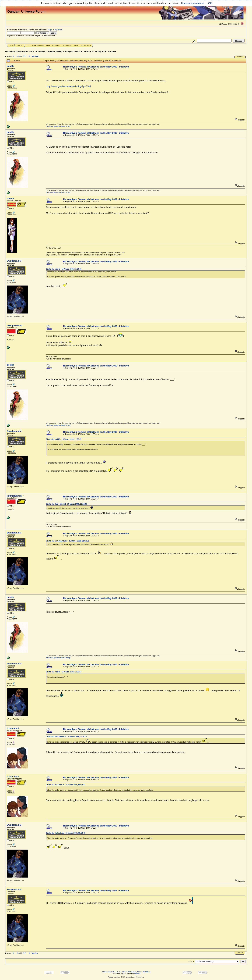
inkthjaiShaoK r (15, 325)
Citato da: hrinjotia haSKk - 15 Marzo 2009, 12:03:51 (67, 541)
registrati (59, 30)
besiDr (10, 66)
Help (48, 45)
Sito (12, 45)
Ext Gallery (67, 45)
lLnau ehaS (13, 728)
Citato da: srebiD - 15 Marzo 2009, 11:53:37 (64, 439)
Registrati (86, 45)
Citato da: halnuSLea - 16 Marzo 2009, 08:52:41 (66, 833)
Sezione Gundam (38, 51)
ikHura (10, 199)
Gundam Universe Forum (17, 51)
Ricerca (56, 45)
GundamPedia (38, 45)
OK (210, 3)
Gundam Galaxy (55, 51)
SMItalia (137, 974)
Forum (20, 45)
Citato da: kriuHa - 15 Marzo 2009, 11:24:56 (64, 269)
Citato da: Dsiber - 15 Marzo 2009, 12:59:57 (64, 672)
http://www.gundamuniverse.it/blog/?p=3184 (69, 86)
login (50, 30)
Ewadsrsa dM (14, 261)
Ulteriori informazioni (192, 3)
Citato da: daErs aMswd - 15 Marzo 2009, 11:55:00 (67, 504)
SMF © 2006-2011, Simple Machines (136, 972)
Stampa (240, 57)
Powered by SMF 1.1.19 (111, 972)
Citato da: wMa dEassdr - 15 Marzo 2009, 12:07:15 (67, 737)
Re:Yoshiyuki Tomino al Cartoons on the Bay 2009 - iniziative (96, 67)
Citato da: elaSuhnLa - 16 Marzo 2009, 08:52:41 (66, 785)
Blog (28, 45)
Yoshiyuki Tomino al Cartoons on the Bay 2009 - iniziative (90, 51)
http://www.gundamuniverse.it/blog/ (58, 126)
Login (77, 45)
